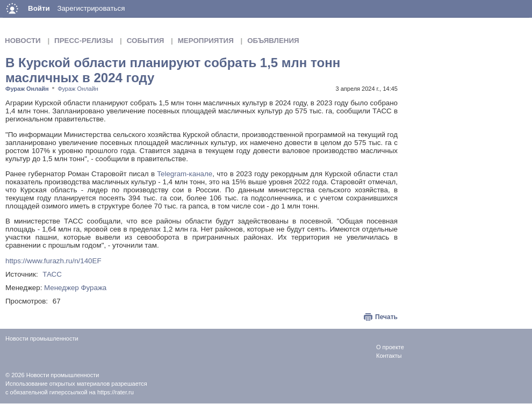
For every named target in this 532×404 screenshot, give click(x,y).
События (146, 41)
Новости (23, 41)
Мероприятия (206, 41)
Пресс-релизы (84, 41)
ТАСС (52, 274)
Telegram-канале (185, 174)
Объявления (273, 41)
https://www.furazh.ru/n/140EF (53, 261)
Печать (386, 317)
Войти (39, 8)
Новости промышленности (63, 375)
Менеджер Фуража (75, 288)
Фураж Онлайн (27, 89)
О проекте (390, 347)
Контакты (389, 356)
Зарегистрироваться (91, 8)
